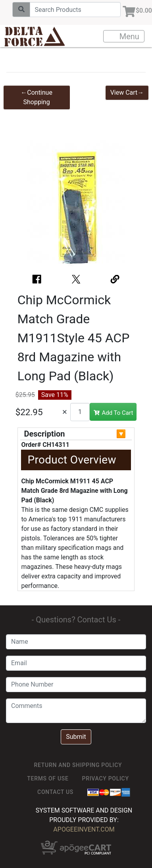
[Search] (75, 10)
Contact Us (55, 792)
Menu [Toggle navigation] (124, 36)
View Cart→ (127, 93)
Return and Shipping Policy (78, 765)
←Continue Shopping (37, 97)
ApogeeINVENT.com (84, 829)
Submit (76, 737)
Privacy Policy (106, 778)
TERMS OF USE (48, 778)
